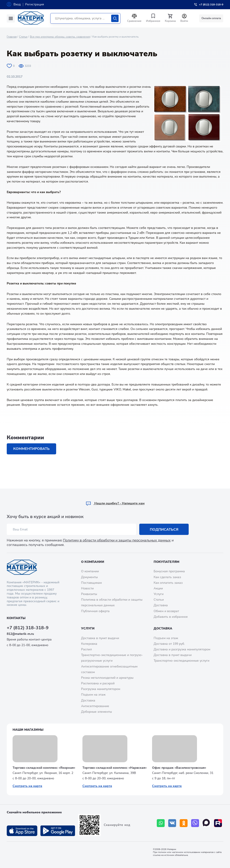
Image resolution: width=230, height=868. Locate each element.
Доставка (161, 605)
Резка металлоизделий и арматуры (107, 678)
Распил (86, 649)
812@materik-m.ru (20, 634)
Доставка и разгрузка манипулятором (182, 649)
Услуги (159, 594)
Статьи (23, 37)
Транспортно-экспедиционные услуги (181, 661)
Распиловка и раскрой (98, 683)
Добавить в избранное (171, 617)
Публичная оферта (95, 611)
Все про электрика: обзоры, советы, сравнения (60, 37)
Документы (89, 577)
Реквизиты (89, 594)
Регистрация (35, 4)
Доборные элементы (96, 712)
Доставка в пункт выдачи (100, 638)
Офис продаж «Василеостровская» (179, 768)
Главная (12, 37)
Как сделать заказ (167, 577)
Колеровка (89, 644)
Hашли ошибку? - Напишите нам (115, 503)
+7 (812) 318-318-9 (28, 628)
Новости (87, 588)
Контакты (16, 618)
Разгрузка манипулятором (101, 689)
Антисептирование (95, 706)
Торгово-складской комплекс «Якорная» (44, 768)
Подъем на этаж (93, 695)
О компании (93, 562)
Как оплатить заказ (168, 583)
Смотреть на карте (27, 786)
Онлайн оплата (211, 18)
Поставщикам (91, 583)
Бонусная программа (169, 571)
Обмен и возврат (166, 611)
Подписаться (164, 530)
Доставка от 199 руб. (169, 644)
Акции (158, 588)
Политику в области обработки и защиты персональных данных (117, 540)
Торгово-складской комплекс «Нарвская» (115, 768)
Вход (17, 4)
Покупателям (166, 562)
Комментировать (31, 449)
